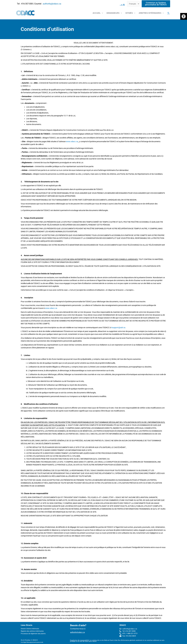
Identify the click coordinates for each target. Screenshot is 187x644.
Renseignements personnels (35, 642)
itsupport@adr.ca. (118, 328)
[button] (184, 16)
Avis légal (23, 642)
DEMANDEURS (113, 13)
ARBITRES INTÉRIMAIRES (150, 13)
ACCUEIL (97, 13)
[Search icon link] (168, 13)
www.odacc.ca (72, 141)
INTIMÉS (129, 13)
